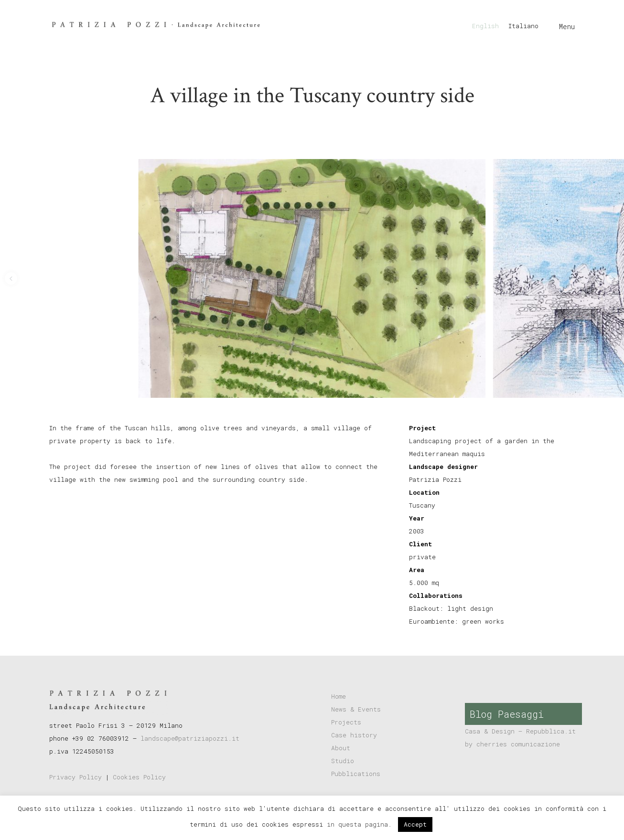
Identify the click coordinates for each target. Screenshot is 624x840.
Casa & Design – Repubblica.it (520, 731)
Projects (346, 722)
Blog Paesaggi (507, 714)
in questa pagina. (361, 824)
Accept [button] (415, 824)
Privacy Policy (75, 777)
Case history (354, 735)
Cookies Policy (139, 777)
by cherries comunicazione (512, 744)
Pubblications (356, 774)
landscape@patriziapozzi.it (190, 738)
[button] (11, 278)
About (341, 748)
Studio (343, 761)
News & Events (356, 709)
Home (339, 696)
